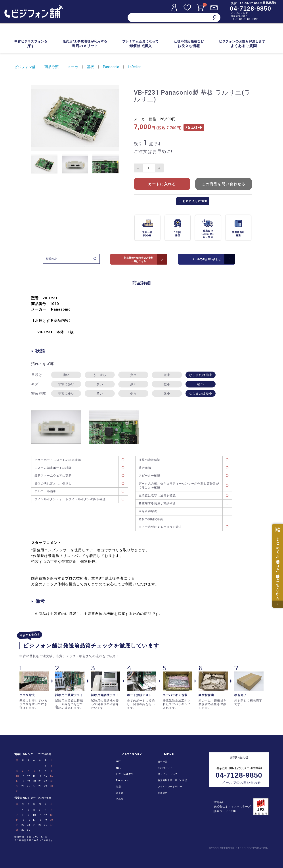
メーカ (73, 67)
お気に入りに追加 (195, 201)
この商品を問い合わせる (224, 184)
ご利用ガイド (165, 768)
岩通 (119, 787)
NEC (119, 768)
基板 (90, 67)
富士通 (120, 793)
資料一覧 (163, 762)
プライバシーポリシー (170, 787)
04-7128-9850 (250, 9)
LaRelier (134, 67)
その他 (120, 799)
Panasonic (111, 67)
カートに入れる (162, 184)
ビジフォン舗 (25, 67)
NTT (118, 762)
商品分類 (52, 67)
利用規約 (163, 793)
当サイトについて (168, 774)
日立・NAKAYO (125, 774)
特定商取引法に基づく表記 (172, 780)
